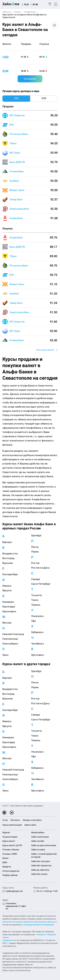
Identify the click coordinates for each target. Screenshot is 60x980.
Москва (7, 623)
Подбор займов (10, 875)
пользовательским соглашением (39, 925)
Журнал (6, 832)
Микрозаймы (38, 832)
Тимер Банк (16, 200)
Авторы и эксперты (32, 820)
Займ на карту (38, 850)
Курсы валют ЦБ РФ (12, 845)
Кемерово (8, 602)
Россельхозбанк (19, 134)
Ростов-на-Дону (40, 568)
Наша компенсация (12, 825)
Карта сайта (30, 825)
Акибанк (14, 181)
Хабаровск (37, 632)
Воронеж (8, 563)
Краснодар (9, 607)
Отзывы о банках (11, 850)
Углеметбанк (17, 171)
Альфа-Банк (30, 12)
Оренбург (36, 536)
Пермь (35, 552)
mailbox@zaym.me (14, 891)
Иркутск (7, 590)
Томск (35, 600)
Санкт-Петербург (41, 584)
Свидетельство (9, 940)
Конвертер (30, 79)
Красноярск (9, 611)
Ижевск (7, 586)
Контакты (15, 820)
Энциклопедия (10, 837)
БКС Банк (15, 153)
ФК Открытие (17, 115)
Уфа (34, 621)
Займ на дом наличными (44, 845)
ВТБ (12, 125)
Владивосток (10, 554)
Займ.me (7, 12)
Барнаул (7, 542)
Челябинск (38, 644)
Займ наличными (40, 837)
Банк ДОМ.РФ (17, 162)
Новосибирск (10, 644)
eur (6, 71)
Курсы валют (9, 841)
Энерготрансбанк (19, 209)
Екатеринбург (10, 574)
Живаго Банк (17, 190)
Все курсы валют (45, 350)
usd (6, 57)
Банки (18, 12)
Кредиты (7, 867)
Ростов (35, 563)
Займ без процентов (41, 865)
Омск (5, 655)
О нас (5, 820)
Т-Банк (13, 143)
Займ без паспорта (41, 861)
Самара (36, 579)
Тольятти (37, 595)
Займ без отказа (39, 874)
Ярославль (38, 655)
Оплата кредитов (11, 871)
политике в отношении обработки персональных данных (28, 922)
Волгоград (8, 558)
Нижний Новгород (13, 634)
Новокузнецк (10, 639)
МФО (5, 862)
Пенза (35, 547)
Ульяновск (37, 616)
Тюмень (36, 605)
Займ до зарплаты (40, 870)
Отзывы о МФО (10, 854)
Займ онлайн (38, 841)
